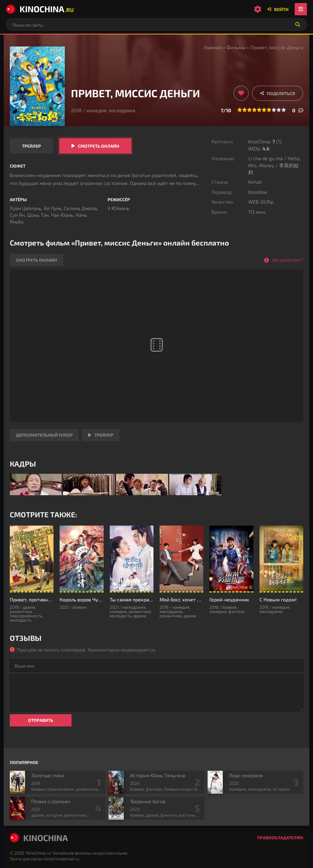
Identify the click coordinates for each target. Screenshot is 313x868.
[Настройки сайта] (258, 9)
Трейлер (31, 146)
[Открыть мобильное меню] (301, 9)
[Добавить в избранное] (241, 93)
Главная (213, 47)
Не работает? (288, 260)
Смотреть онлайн (99, 146)
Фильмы (236, 47)
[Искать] (298, 24)
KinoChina (40, 9)
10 (284, 110)
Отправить (41, 720)
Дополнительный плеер (44, 435)
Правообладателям (280, 838)
